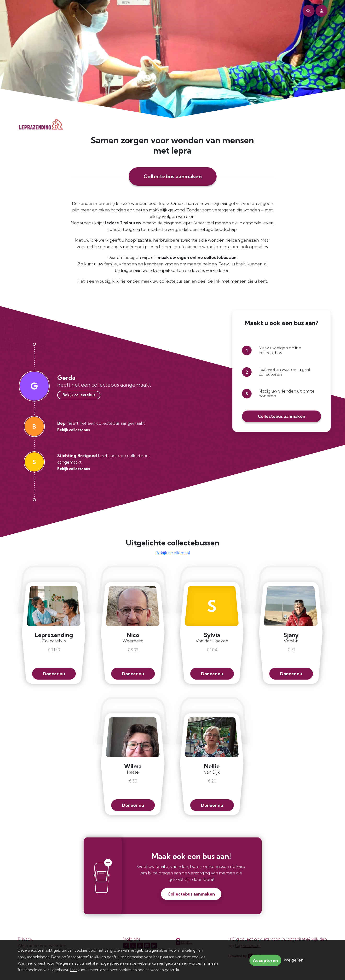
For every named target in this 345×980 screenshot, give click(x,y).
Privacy (25, 939)
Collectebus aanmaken (173, 176)
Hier (73, 970)
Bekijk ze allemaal (172, 553)
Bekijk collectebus (79, 395)
